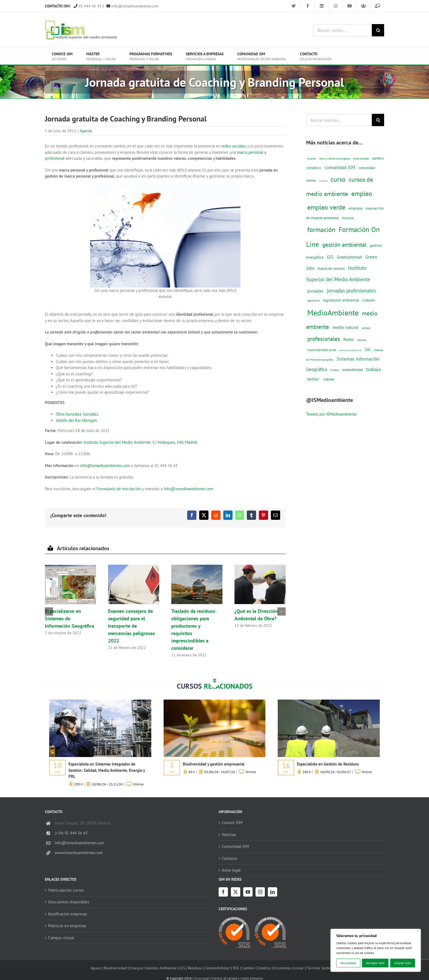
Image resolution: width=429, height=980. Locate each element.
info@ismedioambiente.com (132, 6)
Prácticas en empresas (67, 926)
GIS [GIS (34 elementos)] (330, 257)
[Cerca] (418, 931)
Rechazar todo (375, 963)
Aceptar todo (403, 963)
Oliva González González (77, 414)
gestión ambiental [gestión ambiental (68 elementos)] (344, 245)
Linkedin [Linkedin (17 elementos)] (369, 300)
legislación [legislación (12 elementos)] (314, 300)
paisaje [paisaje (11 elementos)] (366, 328)
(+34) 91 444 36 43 (71, 833)
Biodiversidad (115, 968)
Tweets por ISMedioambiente (331, 414)
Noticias (229, 835)
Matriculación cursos (66, 890)
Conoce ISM (232, 823)
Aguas (96, 968)
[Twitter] (236, 892)
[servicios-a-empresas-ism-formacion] (100, 702)
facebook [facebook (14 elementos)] (348, 218)
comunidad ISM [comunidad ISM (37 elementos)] (340, 167)
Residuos (195, 968)
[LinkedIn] (273, 892)
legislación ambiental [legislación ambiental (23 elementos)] (341, 300)
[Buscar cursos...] (342, 30)
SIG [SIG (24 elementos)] (368, 350)
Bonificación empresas (68, 914)
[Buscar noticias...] (339, 120)
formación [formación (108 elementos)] (321, 230)
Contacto (230, 858)
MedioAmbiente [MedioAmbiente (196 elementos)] (333, 313)
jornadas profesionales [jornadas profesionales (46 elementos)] (351, 291)
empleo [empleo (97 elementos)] (362, 193)
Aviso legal (231, 870)
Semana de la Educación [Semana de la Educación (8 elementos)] (350, 350)
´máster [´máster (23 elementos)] (328, 379)
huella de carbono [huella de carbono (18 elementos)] (331, 269)
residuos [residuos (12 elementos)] (362, 340)
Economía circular (289, 968)
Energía (136, 968)
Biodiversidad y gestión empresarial (214, 764)
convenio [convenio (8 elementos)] (323, 181)
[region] (376, 950)
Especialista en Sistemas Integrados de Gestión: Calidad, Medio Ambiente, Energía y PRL (107, 770)
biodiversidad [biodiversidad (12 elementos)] (361, 158)
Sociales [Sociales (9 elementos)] (335, 370)
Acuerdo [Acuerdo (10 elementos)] (312, 159)
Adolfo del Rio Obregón (76, 420)
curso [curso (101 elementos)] (338, 179)
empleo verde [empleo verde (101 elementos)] (326, 207)
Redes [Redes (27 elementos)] (349, 339)
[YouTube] (248, 892)
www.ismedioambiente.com (79, 853)
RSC (236, 968)
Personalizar (348, 963)
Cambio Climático (256, 968)
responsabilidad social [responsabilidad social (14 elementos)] (322, 350)
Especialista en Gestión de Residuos (328, 764)
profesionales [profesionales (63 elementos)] (324, 339)
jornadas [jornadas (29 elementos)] (315, 291)
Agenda (86, 131)
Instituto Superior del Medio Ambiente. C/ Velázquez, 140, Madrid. (141, 442)
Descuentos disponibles (69, 902)
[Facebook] (223, 892)
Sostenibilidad (218, 968)
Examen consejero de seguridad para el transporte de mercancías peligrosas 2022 (131, 626)
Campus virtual (61, 938)
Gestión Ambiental (161, 968)
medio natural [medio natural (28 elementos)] (346, 327)
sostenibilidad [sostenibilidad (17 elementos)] (353, 370)
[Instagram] (260, 892)
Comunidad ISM (235, 846)
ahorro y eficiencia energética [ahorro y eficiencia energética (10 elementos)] (335, 159)
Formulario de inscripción (119, 489)
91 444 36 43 (88, 6)
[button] (49, 611)
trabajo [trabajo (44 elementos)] (374, 369)
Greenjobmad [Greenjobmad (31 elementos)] (349, 257)
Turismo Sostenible (323, 968)
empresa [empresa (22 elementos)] (356, 208)
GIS (182, 968)
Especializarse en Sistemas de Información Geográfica (69, 618)
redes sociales (234, 146)
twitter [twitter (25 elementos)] (313, 379)
